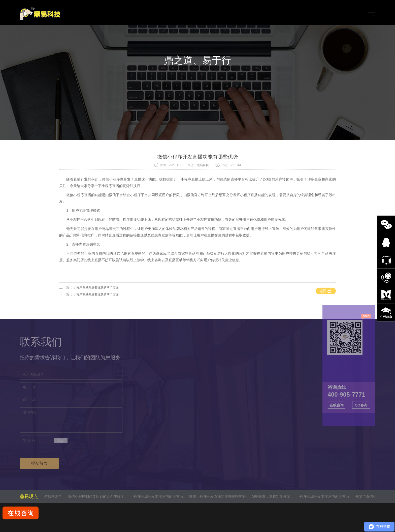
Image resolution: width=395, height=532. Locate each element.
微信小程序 (111, 196)
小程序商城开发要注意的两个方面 (96, 304)
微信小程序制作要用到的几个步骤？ (99, 496)
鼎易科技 (203, 182)
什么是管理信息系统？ (47, 496)
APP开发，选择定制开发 (274, 496)
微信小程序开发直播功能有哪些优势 (220, 496)
